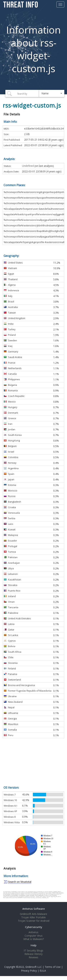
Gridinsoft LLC (34, 967)
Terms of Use (53, 967)
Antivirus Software (34, 909)
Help (33, 945)
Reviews (33, 957)
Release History (33, 954)
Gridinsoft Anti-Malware (33, 914)
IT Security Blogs (33, 951)
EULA (43, 971)
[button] (52, 93)
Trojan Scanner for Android (34, 921)
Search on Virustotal (20, 882)
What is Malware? (34, 939)
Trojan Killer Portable (33, 917)
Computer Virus (34, 936)
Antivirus (33, 932)
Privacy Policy (29, 971)
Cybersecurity (34, 927)
